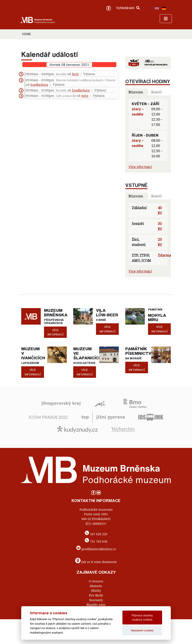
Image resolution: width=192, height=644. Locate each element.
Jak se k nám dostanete (99, 562)
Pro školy (96, 595)
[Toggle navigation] (166, 19)
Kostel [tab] (156, 92)
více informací (55, 332)
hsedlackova (39, 85)
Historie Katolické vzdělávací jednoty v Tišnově (85, 80)
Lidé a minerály (66, 96)
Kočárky (61, 74)
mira (85, 96)
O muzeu (96, 581)
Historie (96, 586)
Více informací (140, 167)
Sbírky (96, 590)
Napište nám (96, 605)
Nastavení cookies (142, 630)
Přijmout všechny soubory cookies (142, 618)
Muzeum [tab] (136, 92)
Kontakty (96, 600)
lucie (75, 74)
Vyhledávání (128, 8)
